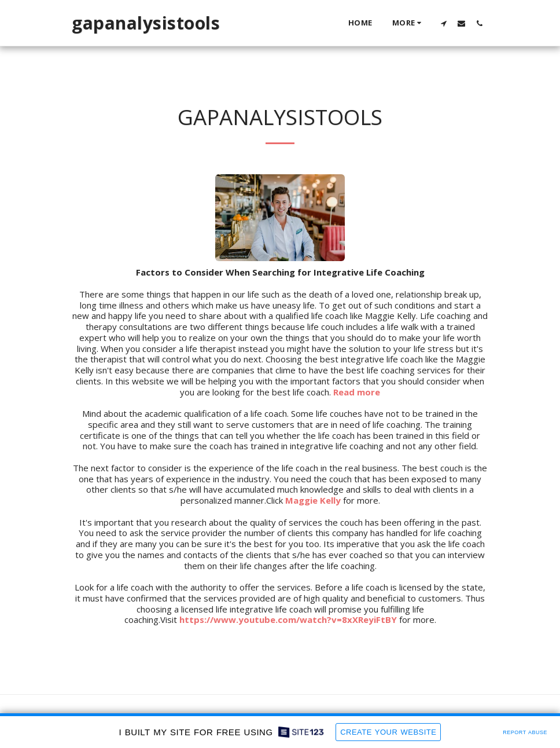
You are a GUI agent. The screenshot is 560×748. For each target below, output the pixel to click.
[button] (443, 23)
